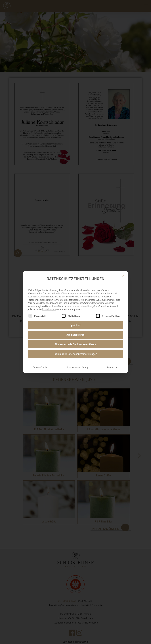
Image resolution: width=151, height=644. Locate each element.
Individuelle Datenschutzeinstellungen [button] (75, 350)
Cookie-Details (40, 363)
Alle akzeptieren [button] (75, 331)
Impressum (113, 363)
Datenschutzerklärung (83, 302)
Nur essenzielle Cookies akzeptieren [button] (75, 340)
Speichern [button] (75, 321)
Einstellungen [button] (49, 305)
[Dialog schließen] (123, 272)
